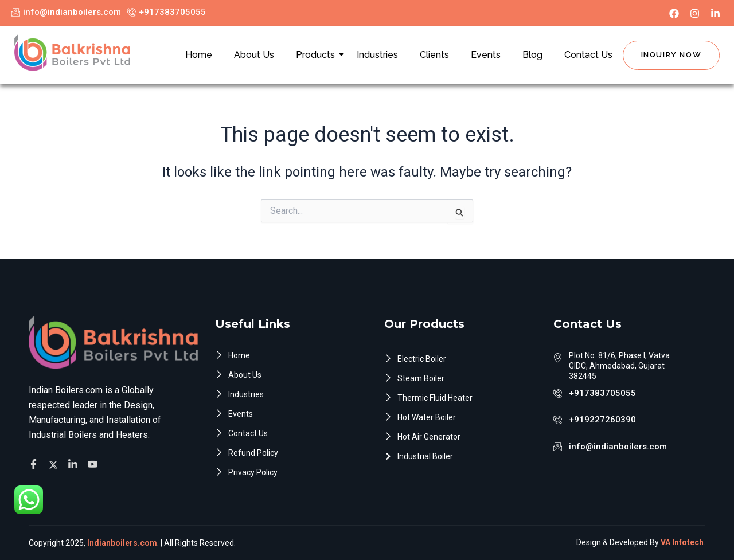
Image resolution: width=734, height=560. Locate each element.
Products (318, 55)
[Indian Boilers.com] (72, 53)
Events (486, 55)
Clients (434, 55)
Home (199, 55)
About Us (254, 55)
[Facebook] (35, 465)
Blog (532, 55)
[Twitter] (55, 464)
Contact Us (588, 55)
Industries (377, 55)
